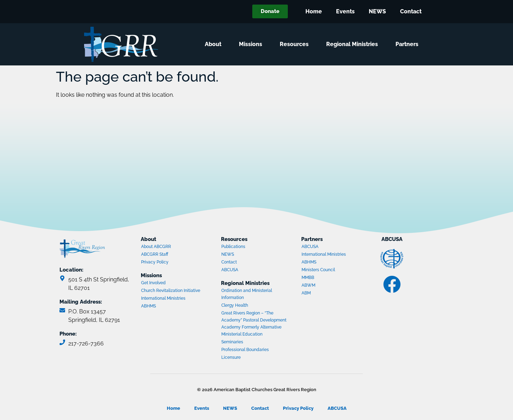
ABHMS (168, 307)
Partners (409, 44)
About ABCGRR (156, 247)
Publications (233, 247)
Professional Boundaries (245, 350)
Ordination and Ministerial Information (247, 294)
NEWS (377, 11)
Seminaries (232, 342)
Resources (296, 44)
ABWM (329, 286)
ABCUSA (248, 271)
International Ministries (168, 299)
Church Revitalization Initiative (171, 291)
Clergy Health (235, 305)
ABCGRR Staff (155, 254)
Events (345, 11)
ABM (329, 294)
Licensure (231, 357)
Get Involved (153, 283)
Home (314, 11)
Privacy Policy (155, 262)
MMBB (329, 278)
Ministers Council (329, 271)
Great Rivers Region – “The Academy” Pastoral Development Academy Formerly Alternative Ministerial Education (254, 324)
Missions (252, 44)
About (215, 44)
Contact (411, 11)
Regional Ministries (354, 44)
